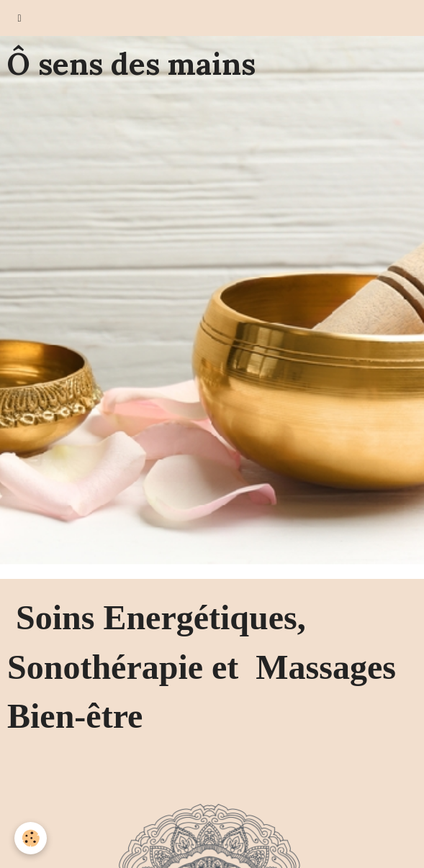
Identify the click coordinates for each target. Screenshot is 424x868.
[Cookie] (31, 838)
